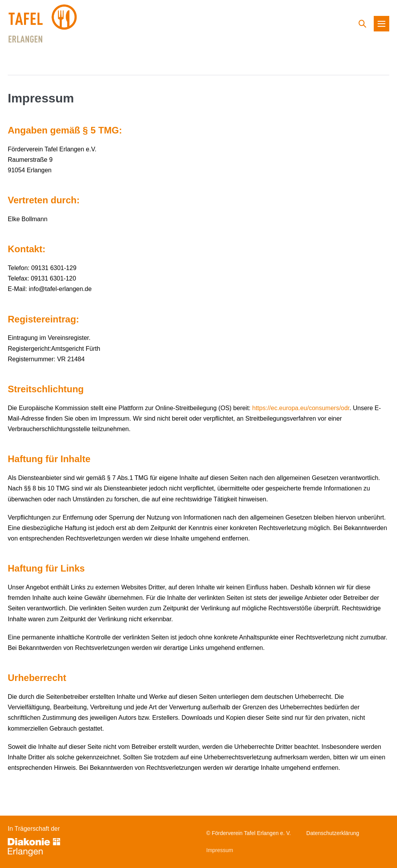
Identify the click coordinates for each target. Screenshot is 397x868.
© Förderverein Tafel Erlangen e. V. (249, 833)
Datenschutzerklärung (333, 833)
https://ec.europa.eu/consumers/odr (301, 408)
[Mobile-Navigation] (381, 24)
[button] (362, 24)
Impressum (220, 850)
